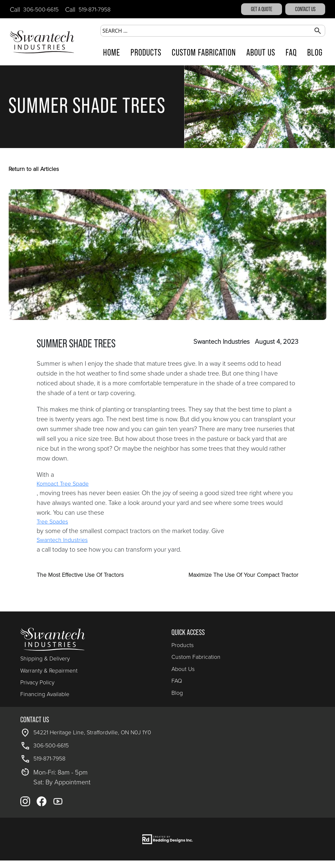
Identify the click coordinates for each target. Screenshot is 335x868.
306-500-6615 (41, 9)
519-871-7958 (95, 9)
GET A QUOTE (262, 9)
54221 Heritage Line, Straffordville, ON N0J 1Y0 (92, 732)
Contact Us (305, 9)
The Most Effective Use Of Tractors (80, 575)
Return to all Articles (34, 169)
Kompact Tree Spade (63, 483)
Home (112, 52)
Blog (315, 52)
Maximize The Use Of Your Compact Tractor (243, 575)
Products (146, 52)
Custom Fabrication (204, 52)
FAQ (291, 52)
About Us (261, 52)
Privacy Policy (37, 682)
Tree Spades (52, 521)
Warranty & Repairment (49, 670)
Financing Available (45, 694)
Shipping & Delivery (45, 658)
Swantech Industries (62, 540)
